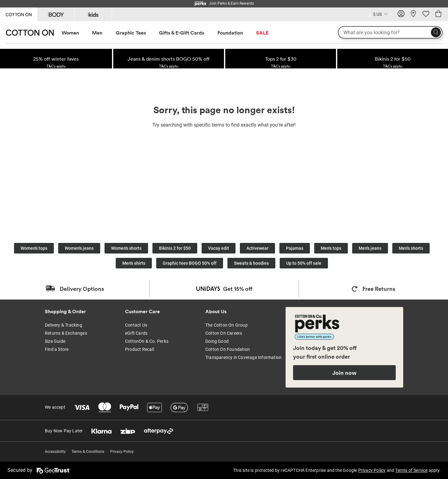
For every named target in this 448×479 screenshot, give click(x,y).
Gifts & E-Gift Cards (182, 33)
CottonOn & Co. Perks (147, 341)
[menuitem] (76, 33)
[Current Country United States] (380, 15)
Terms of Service (411, 470)
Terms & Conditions (88, 452)
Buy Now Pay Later (64, 431)
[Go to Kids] (93, 14)
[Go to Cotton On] (19, 14)
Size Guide (55, 341)
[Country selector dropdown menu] (380, 14)
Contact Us (136, 325)
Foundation (230, 33)
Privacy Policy (122, 452)
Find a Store (57, 349)
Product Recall (140, 349)
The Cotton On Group (226, 325)
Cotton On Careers (224, 333)
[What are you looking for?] (390, 32)
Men (97, 33)
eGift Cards (136, 333)
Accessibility (55, 452)
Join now (344, 373)
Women (70, 33)
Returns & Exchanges (66, 333)
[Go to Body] (56, 14)
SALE (262, 33)
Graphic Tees (131, 33)
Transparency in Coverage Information (243, 357)
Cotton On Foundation (228, 349)
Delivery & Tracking (63, 325)
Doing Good (217, 341)
